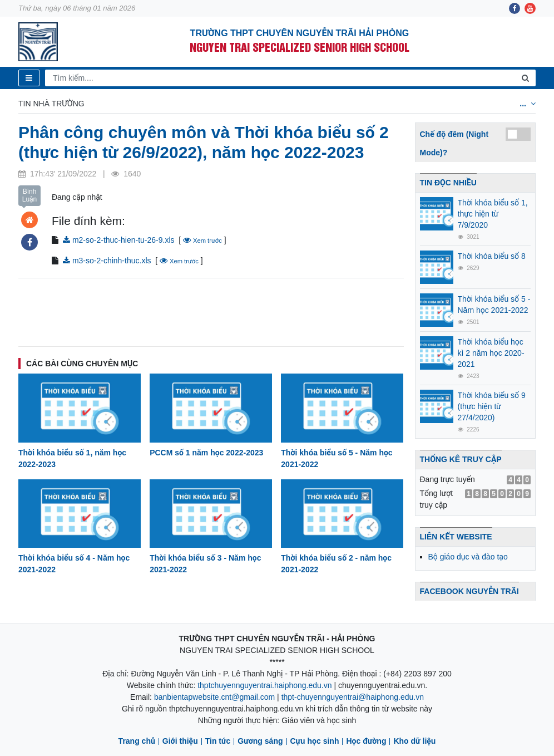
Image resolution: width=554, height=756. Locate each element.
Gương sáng (260, 741)
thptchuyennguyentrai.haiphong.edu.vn (264, 685)
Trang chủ (137, 741)
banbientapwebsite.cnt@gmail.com (214, 697)
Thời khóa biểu (133, 104)
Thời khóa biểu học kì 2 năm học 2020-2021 (491, 353)
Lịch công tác (212, 104)
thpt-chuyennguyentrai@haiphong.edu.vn (353, 697)
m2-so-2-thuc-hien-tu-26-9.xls (119, 240)
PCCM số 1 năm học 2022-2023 (206, 453)
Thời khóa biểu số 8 (492, 256)
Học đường (366, 741)
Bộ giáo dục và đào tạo (468, 557)
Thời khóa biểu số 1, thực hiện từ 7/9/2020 (493, 214)
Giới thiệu (180, 741)
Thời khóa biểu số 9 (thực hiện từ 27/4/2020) (492, 406)
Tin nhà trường (51, 104)
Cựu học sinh (315, 741)
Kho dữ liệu (414, 741)
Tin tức (218, 741)
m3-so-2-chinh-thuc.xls (107, 261)
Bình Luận (30, 195)
